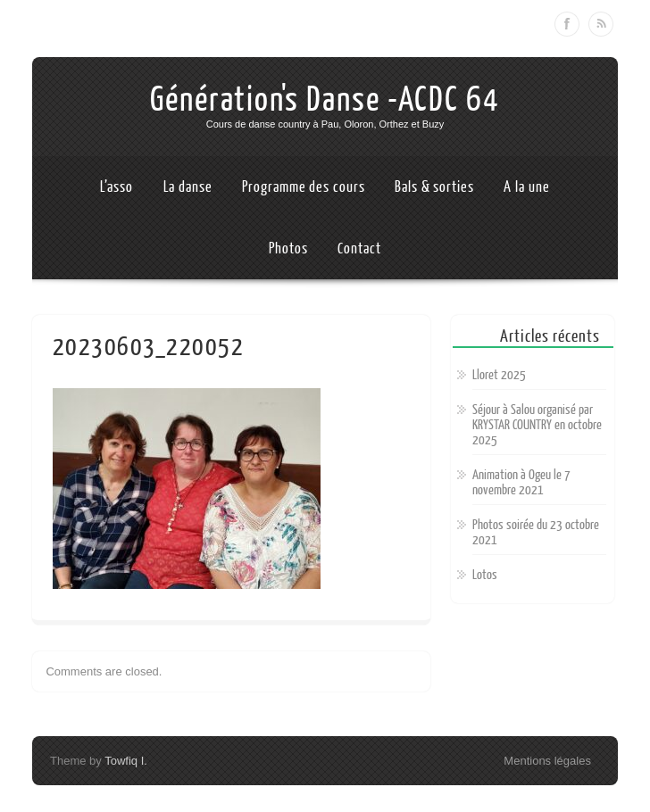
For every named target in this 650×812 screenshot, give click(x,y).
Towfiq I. (126, 761)
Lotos (485, 575)
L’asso (116, 187)
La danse (188, 187)
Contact (359, 249)
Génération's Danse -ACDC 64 (325, 100)
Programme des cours (303, 187)
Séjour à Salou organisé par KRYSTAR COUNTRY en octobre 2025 (537, 425)
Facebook (567, 24)
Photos (288, 249)
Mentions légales (547, 761)
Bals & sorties (434, 187)
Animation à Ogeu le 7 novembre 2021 (521, 483)
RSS (601, 24)
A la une (526, 187)
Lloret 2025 (499, 375)
